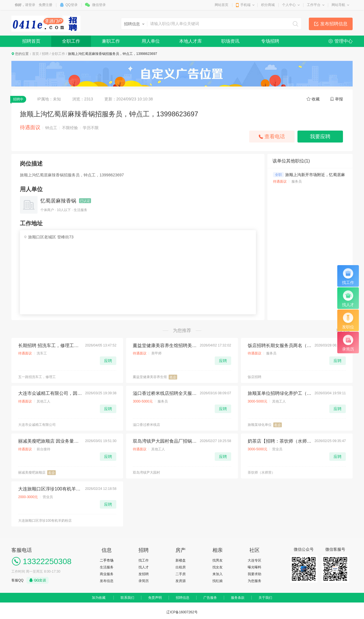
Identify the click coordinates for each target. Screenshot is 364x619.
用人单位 (151, 41)
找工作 (144, 560)
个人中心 (289, 5)
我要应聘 (320, 137)
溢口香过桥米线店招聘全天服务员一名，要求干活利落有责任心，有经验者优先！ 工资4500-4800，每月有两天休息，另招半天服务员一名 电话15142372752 (165, 393)
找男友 (218, 560)
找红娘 (218, 581)
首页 (36, 54)
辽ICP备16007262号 (182, 612)
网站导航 (338, 5)
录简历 (144, 581)
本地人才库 (191, 41)
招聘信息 (183, 598)
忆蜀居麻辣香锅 (58, 201)
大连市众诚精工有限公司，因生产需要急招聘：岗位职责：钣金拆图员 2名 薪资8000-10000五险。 (50, 393)
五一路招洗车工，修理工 (37, 377)
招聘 (45, 54)
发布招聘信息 (334, 24)
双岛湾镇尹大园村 (146, 472)
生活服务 (107, 567)
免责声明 (155, 598)
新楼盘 (181, 560)
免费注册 (45, 5)
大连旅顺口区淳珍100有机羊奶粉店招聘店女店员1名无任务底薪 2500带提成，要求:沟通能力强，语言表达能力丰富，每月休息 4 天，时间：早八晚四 (50, 489)
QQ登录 (72, 5)
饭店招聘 (255, 377)
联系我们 (127, 598)
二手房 (181, 574)
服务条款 (238, 598)
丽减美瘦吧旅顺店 (32, 472)
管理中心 (344, 41)
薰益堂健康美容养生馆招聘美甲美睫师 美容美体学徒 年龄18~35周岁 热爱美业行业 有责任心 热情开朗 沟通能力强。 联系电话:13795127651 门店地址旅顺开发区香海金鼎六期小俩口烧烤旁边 (165, 345)
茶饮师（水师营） (261, 472)
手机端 (245, 5)
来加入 (218, 574)
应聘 (108, 361)
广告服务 (210, 598)
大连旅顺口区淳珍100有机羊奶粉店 (45, 521)
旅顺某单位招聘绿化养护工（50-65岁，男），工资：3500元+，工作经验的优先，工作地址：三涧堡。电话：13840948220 (280, 393)
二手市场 (107, 560)
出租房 (181, 567)
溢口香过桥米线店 (146, 425)
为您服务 (255, 581)
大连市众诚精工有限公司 (37, 425)
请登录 (30, 5)
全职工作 (71, 41)
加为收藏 (99, 598)
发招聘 (144, 574)
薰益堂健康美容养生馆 (150, 377)
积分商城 (268, 5)
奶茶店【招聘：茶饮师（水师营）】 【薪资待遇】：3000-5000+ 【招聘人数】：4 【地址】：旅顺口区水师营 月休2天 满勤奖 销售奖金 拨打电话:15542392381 (280, 441)
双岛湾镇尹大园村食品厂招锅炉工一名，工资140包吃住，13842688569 (165, 441)
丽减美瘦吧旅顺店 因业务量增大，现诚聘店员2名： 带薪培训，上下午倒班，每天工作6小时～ (50, 441)
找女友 (218, 567)
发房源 (181, 581)
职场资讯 (230, 41)
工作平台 (314, 5)
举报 (339, 99)
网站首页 (222, 5)
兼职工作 (111, 41)
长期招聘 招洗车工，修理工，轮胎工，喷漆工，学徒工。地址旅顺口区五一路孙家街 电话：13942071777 (50, 345)
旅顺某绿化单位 (260, 425)
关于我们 (265, 598)
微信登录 (99, 5)
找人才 (144, 567)
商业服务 (107, 574)
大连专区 (255, 560)
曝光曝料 (255, 567)
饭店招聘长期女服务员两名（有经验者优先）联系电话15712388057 (280, 345)
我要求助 (255, 574)
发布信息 (107, 581)
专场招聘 (270, 41)
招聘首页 (31, 41)
